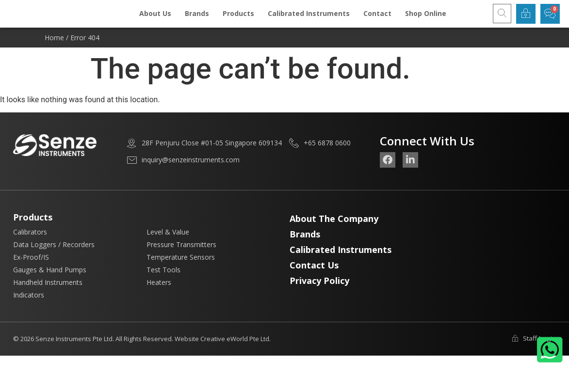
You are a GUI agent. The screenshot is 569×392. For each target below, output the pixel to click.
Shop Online (426, 19)
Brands (197, 19)
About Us (155, 19)
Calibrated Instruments (309, 19)
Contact (377, 19)
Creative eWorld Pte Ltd (235, 350)
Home (54, 49)
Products (238, 19)
